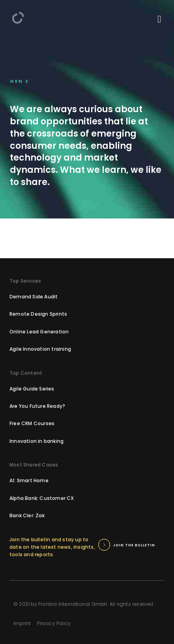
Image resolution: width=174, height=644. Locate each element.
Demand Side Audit (34, 297)
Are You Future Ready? (37, 406)
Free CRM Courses (32, 423)
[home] (18, 18)
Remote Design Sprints (38, 314)
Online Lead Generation (39, 332)
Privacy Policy (54, 623)
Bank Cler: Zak (27, 515)
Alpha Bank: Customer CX (42, 498)
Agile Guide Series (32, 389)
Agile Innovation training (40, 349)
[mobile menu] (159, 19)
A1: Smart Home (29, 480)
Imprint (22, 623)
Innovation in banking (36, 441)
